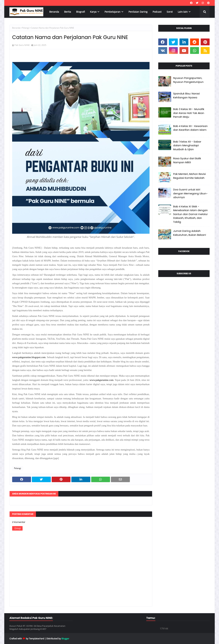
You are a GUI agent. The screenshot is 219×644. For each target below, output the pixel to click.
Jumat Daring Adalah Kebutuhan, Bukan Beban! (190, 233)
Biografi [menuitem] (80, 12)
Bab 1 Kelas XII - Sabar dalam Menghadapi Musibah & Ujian (187, 145)
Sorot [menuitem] (170, 12)
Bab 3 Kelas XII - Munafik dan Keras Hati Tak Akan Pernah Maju (189, 113)
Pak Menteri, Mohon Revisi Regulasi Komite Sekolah (189, 176)
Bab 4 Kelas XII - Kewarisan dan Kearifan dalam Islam (190, 128)
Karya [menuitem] (93, 12)
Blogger (65, 639)
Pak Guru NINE (22, 45)
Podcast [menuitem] (157, 12)
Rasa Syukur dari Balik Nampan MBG (187, 160)
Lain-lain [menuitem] (183, 12)
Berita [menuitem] (68, 12)
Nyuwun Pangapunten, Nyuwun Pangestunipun (188, 80)
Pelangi (26, 28)
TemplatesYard (37, 639)
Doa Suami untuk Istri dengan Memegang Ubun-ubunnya (190, 193)
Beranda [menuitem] (54, 12)
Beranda (16, 28)
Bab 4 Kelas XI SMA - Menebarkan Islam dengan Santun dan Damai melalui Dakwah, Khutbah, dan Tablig (190, 214)
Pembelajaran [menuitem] (112, 12)
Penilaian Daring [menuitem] (138, 12)
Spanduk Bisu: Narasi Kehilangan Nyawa (186, 95)
